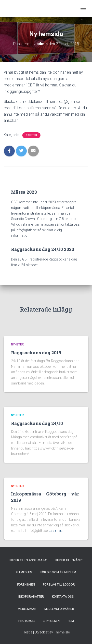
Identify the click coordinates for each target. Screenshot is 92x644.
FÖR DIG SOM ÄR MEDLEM (58, 572)
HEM (71, 621)
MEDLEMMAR (27, 609)
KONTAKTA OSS (63, 597)
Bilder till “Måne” (69, 560)
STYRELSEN (52, 621)
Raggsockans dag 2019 (36, 353)
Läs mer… (56, 531)
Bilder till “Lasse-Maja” (28, 560)
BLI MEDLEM (24, 572)
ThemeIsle (62, 632)
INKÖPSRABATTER (31, 597)
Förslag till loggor (59, 585)
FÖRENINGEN (26, 585)
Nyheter (31, 135)
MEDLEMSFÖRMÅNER (59, 609)
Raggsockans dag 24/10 (37, 423)
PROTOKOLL (27, 621)
